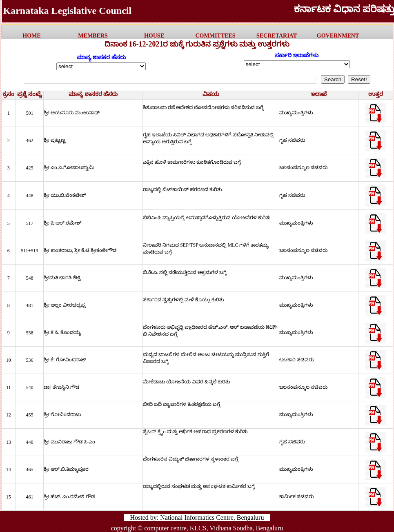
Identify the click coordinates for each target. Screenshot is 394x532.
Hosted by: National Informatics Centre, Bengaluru (197, 518)
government (338, 36)
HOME (31, 36)
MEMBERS (93, 36)
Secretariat (277, 36)
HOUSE (154, 36)
